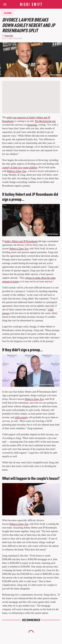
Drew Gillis (9, 36)
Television (8, 13)
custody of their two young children (20, 167)
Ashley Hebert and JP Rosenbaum (21, 241)
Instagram (32, 125)
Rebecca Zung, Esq (17, 171)
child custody (21, 417)
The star (45, 121)
